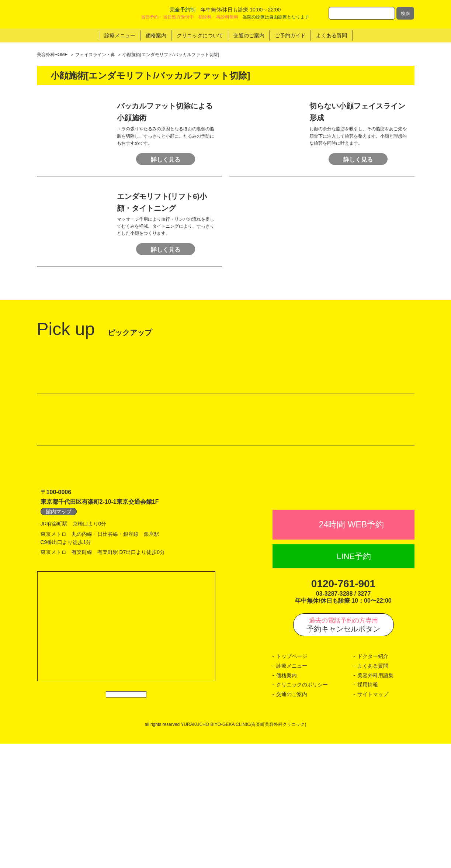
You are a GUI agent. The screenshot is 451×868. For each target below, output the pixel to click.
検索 (405, 13)
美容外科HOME (52, 55)
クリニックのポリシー (302, 809)
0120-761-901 (343, 708)
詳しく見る (166, 166)
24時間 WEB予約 (351, 649)
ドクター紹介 (373, 781)
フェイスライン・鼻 (95, 55)
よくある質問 (373, 790)
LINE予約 (354, 681)
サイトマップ (373, 819)
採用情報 (368, 809)
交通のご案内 (292, 819)
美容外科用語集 (375, 800)
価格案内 (287, 800)
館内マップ (59, 620)
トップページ (292, 781)
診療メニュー (292, 790)
